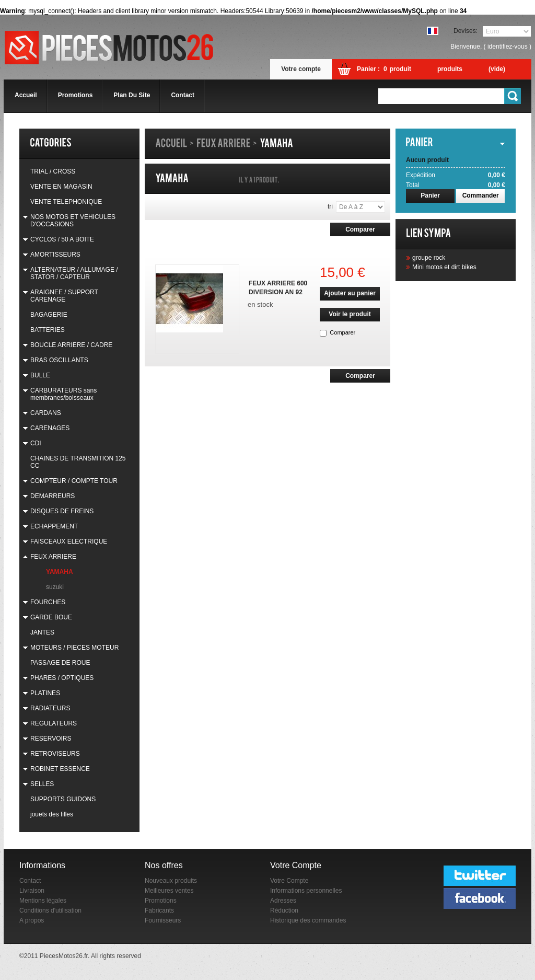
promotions (75, 95)
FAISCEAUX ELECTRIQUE (69, 541)
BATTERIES (48, 330)
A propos (32, 920)
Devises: (466, 31)
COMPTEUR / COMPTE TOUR (74, 481)
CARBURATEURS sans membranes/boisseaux (63, 394)
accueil (26, 95)
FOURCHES (48, 602)
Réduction (284, 910)
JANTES (42, 632)
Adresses (283, 901)
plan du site (132, 95)
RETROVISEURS (55, 754)
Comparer (342, 332)
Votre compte (301, 69)
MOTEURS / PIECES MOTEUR (74, 648)
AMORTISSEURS (55, 255)
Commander (481, 195)
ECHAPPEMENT (54, 526)
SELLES (42, 784)
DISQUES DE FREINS (62, 511)
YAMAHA (60, 572)
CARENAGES (50, 428)
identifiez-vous (508, 47)
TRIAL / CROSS (53, 171)
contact (183, 95)
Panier (430, 195)
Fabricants (159, 910)
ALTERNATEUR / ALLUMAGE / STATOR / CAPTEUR (74, 273)
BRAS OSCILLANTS (59, 360)
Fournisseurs (163, 920)
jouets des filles (52, 814)
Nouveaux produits (171, 881)
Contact (30, 881)
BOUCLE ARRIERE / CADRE (71, 345)
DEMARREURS (53, 496)
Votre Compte (289, 881)
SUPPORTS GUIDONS (63, 799)
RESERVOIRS (51, 739)
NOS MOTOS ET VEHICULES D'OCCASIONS (73, 221)
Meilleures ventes (169, 891)
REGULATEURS (54, 723)
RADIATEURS (50, 708)
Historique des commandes (308, 920)
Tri (330, 206)
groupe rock (429, 258)
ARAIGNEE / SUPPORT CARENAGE (64, 296)
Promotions (161, 901)
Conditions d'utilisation (50, 910)
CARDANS (46, 413)
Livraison (32, 891)
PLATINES (45, 693)
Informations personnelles (306, 891)
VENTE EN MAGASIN (61, 187)
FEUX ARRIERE (53, 557)
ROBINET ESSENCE (60, 769)
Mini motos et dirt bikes (444, 267)
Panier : (368, 69)
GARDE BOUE (51, 617)
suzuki (55, 587)
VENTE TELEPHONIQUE (66, 202)
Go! (513, 96)
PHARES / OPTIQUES (62, 678)
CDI (36, 443)
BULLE (40, 375)
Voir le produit (350, 314)
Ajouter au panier (350, 293)
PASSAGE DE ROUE (60, 663)
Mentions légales (43, 901)
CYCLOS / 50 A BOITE (62, 239)
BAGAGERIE (49, 315)
